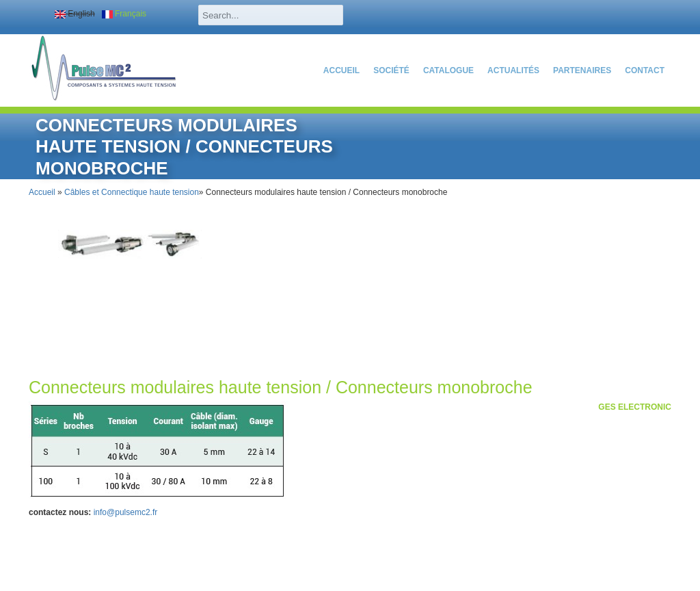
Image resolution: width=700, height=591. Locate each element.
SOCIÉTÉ (391, 70)
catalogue (448, 70)
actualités (513, 70)
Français (124, 14)
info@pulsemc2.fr (126, 512)
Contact (645, 70)
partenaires (582, 70)
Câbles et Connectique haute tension (132, 192)
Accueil (341, 70)
